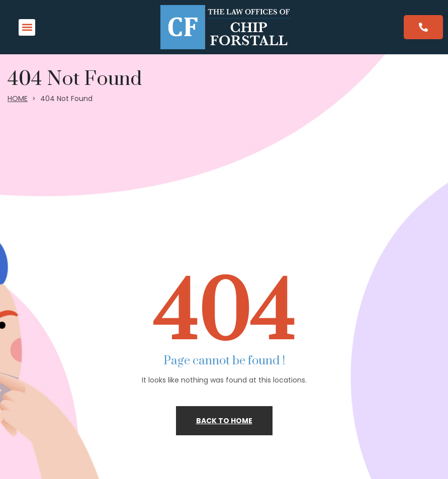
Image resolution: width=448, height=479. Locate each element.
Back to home (224, 421)
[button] (27, 27)
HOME (18, 99)
